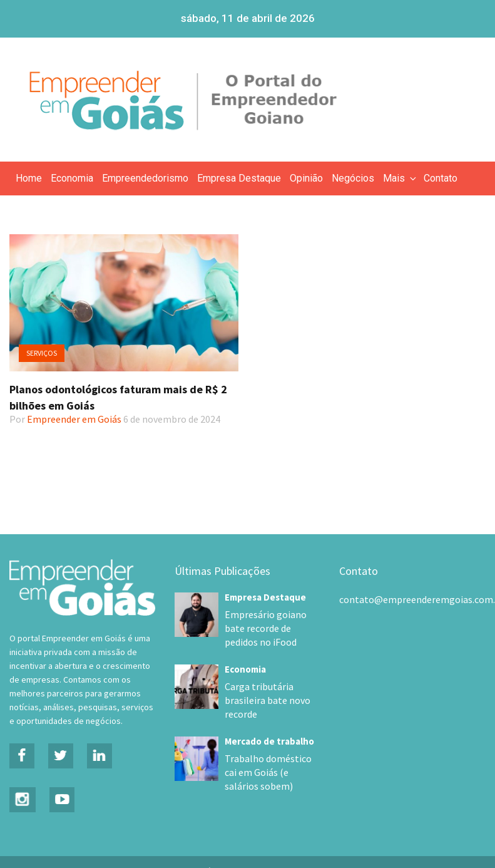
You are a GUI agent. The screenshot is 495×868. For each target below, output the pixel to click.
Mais (401, 178)
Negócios (353, 178)
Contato (441, 178)
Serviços (42, 353)
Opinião (306, 178)
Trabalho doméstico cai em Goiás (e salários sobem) (268, 758)
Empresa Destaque (239, 178)
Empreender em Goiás (74, 419)
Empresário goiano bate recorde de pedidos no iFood (270, 628)
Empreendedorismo (145, 178)
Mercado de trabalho (269, 727)
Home (29, 178)
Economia (72, 178)
